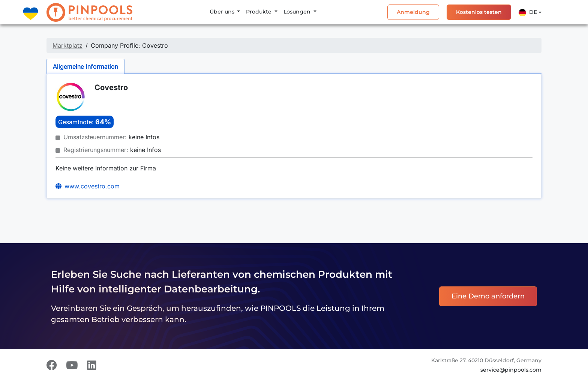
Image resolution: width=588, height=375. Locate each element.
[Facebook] (52, 365)
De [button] (528, 12)
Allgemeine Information (85, 66)
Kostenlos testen (479, 12)
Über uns (223, 12)
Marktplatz (67, 45)
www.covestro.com (92, 186)
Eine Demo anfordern (488, 296)
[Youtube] (72, 365)
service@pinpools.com (511, 370)
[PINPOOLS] (89, 12)
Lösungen (298, 12)
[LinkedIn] (92, 365)
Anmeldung (413, 12)
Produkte (259, 12)
